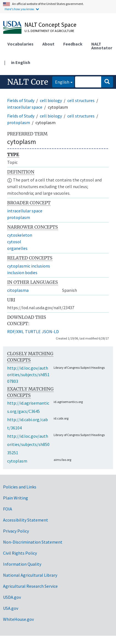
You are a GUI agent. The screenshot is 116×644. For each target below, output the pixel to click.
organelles (17, 248)
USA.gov (11, 608)
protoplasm (19, 122)
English (61, 81)
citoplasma (18, 290)
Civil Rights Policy (20, 553)
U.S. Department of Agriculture (49, 31)
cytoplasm (17, 461)
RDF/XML (16, 332)
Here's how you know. (20, 9)
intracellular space (25, 107)
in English (21, 62)
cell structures (81, 100)
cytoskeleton (20, 235)
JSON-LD (50, 332)
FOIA (8, 509)
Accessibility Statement (26, 520)
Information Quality (22, 564)
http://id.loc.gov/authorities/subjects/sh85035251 (28, 444)
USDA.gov (12, 597)
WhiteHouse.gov (18, 619)
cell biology (51, 100)
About (48, 44)
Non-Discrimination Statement (33, 542)
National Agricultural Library (30, 575)
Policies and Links (20, 487)
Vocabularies (20, 44)
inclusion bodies (22, 272)
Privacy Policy (16, 531)
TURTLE (33, 332)
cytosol (14, 242)
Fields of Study (21, 100)
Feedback (73, 44)
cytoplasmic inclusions (29, 266)
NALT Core (28, 82)
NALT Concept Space (50, 25)
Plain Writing (16, 498)
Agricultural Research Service (30, 586)
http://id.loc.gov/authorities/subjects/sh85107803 (28, 375)
